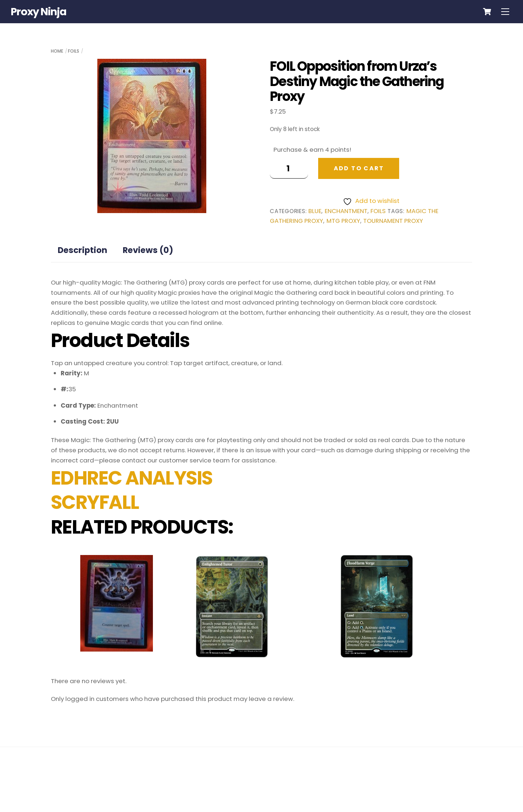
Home (57, 51)
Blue (315, 211)
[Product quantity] (289, 168)
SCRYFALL (95, 502)
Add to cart (359, 168)
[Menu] (505, 11)
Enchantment (346, 211)
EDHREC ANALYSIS (132, 478)
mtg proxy (343, 221)
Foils (74, 51)
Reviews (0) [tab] (148, 250)
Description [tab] (82, 250)
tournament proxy (393, 221)
